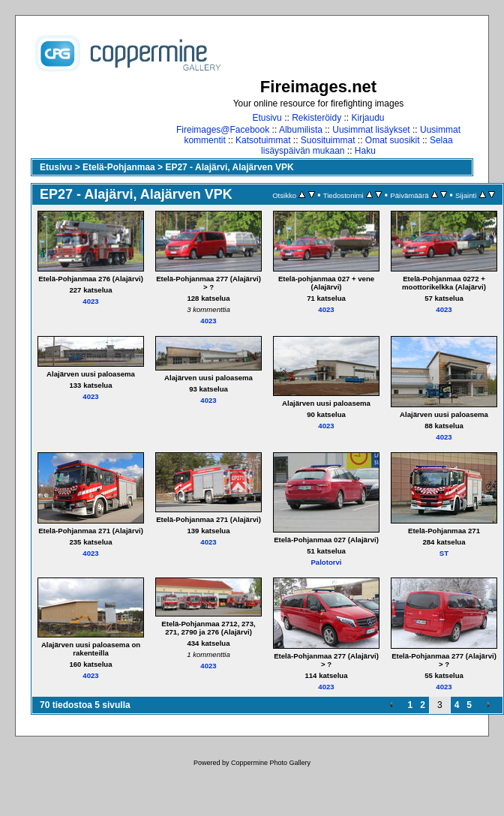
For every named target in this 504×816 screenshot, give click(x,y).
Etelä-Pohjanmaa (119, 167)
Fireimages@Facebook (223, 130)
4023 (90, 301)
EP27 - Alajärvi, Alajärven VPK (229, 167)
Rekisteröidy (316, 118)
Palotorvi (326, 562)
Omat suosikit (393, 140)
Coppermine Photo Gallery (271, 763)
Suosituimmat (328, 140)
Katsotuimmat (263, 140)
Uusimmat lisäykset (371, 130)
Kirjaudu (368, 118)
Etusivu (267, 118)
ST (444, 553)
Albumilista (301, 130)
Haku (365, 151)
